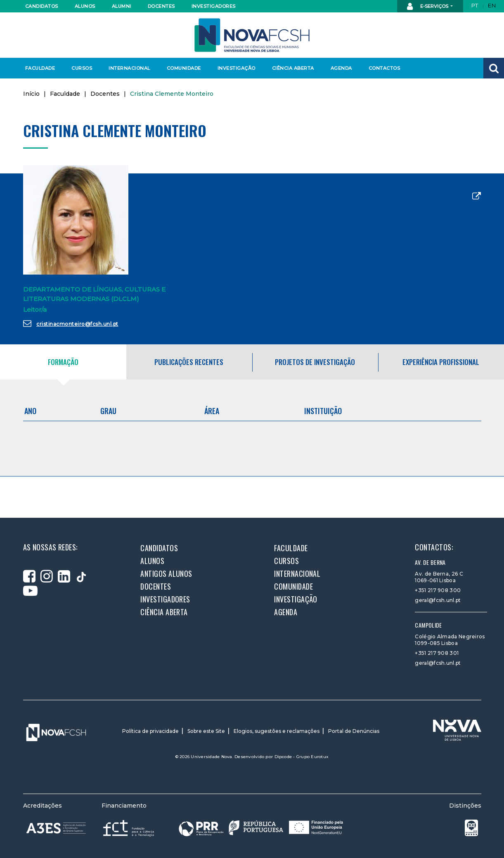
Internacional (129, 68)
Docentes (161, 6)
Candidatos (42, 6)
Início (31, 94)
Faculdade (40, 68)
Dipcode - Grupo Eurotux (302, 757)
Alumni (122, 6)
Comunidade (184, 68)
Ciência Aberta (293, 68)
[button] (494, 68)
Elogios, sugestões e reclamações (277, 731)
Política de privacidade (150, 731)
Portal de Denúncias (354, 731)
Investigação (237, 68)
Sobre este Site (206, 731)
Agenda (341, 68)
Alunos (85, 6)
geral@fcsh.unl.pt (438, 600)
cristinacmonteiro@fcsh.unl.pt (71, 323)
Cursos (82, 68)
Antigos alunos (166, 574)
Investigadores (213, 6)
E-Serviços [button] (428, 7)
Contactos (385, 68)
